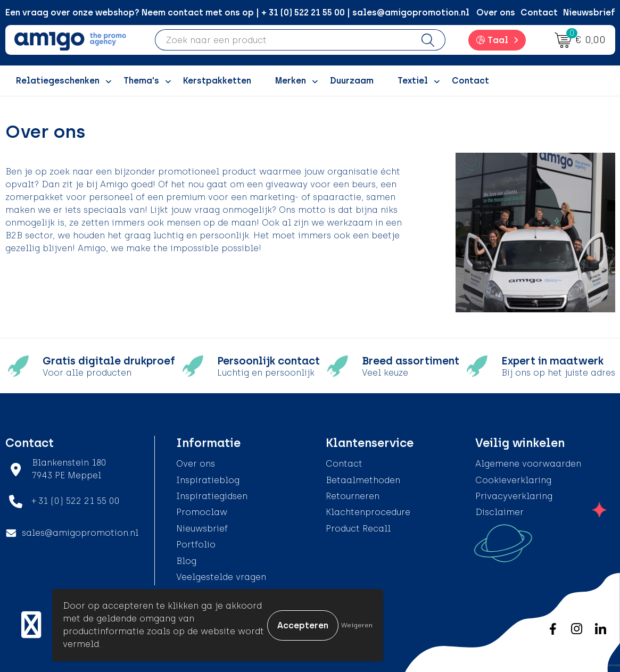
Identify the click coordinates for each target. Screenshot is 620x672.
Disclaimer (499, 512)
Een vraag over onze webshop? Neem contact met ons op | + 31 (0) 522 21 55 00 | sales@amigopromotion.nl (237, 13)
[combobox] (283, 40)
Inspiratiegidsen (212, 496)
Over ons (496, 13)
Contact (539, 13)
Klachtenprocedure (368, 512)
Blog (186, 561)
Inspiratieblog (208, 480)
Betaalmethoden (363, 480)
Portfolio (196, 545)
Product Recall (358, 529)
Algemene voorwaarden (528, 464)
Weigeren (357, 625)
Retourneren (353, 496)
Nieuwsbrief (589, 13)
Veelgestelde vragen (221, 577)
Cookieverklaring (513, 480)
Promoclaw (202, 512)
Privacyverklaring (514, 496)
